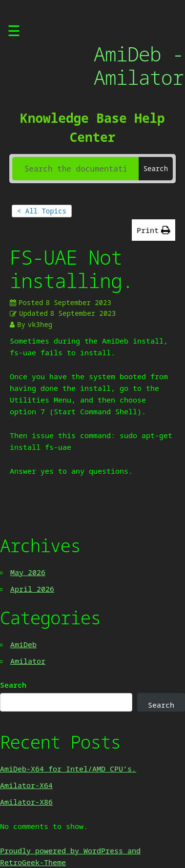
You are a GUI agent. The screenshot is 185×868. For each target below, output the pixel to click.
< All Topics (42, 211)
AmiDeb (23, 644)
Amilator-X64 (26, 785)
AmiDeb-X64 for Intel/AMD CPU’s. (68, 769)
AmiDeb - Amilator (139, 66)
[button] (154, 230)
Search (13, 685)
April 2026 (32, 589)
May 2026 (28, 572)
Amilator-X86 (26, 802)
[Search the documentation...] (75, 169)
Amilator (28, 661)
